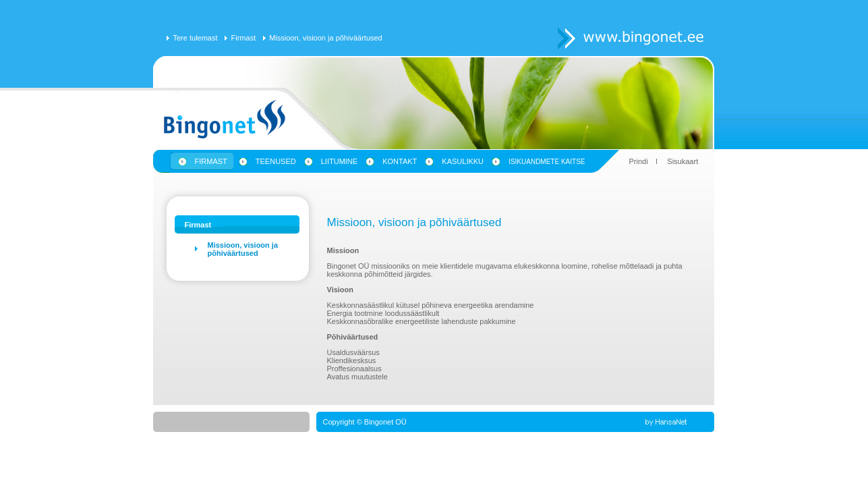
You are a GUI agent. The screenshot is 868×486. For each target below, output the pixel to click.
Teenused (276, 161)
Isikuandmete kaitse (547, 162)
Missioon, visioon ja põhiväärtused (326, 38)
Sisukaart (683, 161)
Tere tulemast (196, 38)
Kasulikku (463, 161)
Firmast (244, 38)
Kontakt (400, 161)
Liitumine (339, 161)
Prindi (639, 161)
